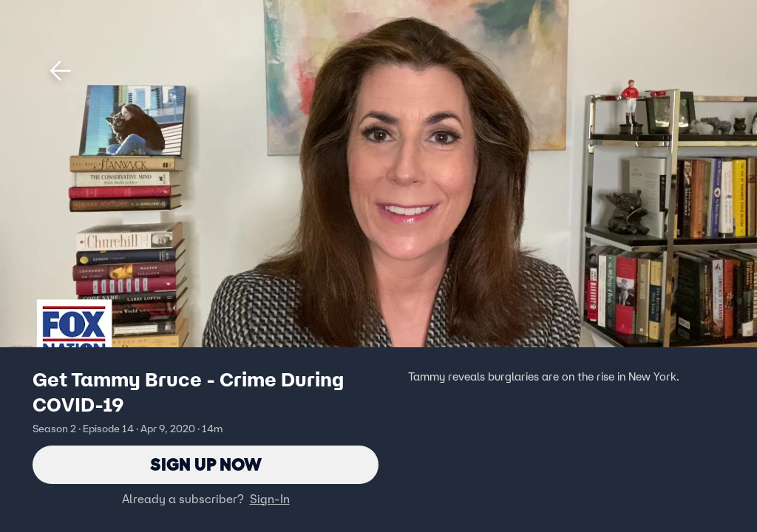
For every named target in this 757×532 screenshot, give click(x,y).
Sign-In (270, 499)
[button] (61, 71)
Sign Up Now (206, 464)
